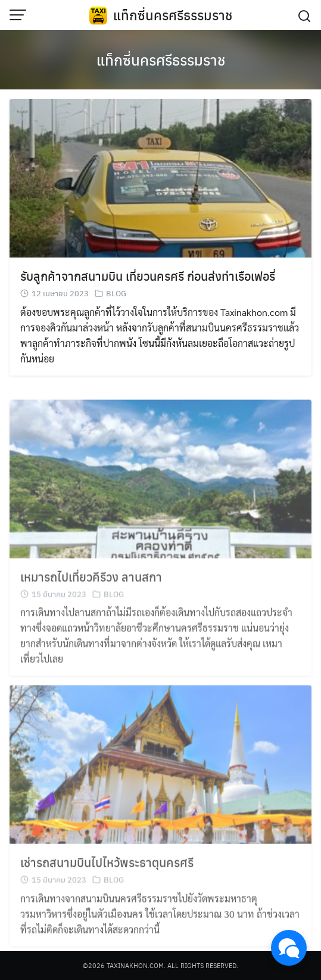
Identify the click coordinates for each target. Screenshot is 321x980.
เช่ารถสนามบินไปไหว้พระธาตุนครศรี (107, 870)
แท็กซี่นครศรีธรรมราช (173, 15)
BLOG (116, 294)
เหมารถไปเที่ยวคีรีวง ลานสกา (91, 584)
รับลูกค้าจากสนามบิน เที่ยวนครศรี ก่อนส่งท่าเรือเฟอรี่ (148, 276)
